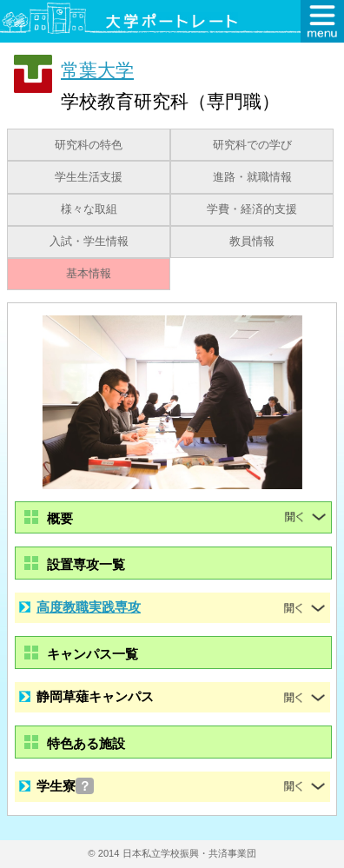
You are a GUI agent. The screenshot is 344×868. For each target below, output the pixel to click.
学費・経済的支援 (252, 209)
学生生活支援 (89, 177)
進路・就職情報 (252, 177)
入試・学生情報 (89, 242)
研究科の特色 (89, 145)
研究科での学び (252, 145)
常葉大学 (97, 70)
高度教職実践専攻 (89, 607)
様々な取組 (89, 209)
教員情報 (252, 242)
